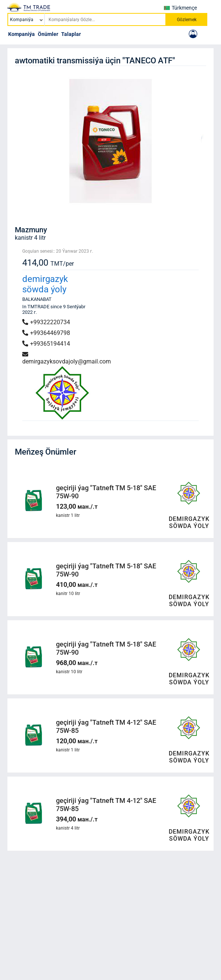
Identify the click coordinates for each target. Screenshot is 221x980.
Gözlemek (187, 20)
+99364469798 (46, 333)
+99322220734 (46, 322)
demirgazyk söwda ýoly (45, 284)
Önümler (48, 34)
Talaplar (71, 34)
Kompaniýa (22, 34)
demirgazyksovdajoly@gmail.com (67, 358)
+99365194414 (46, 344)
